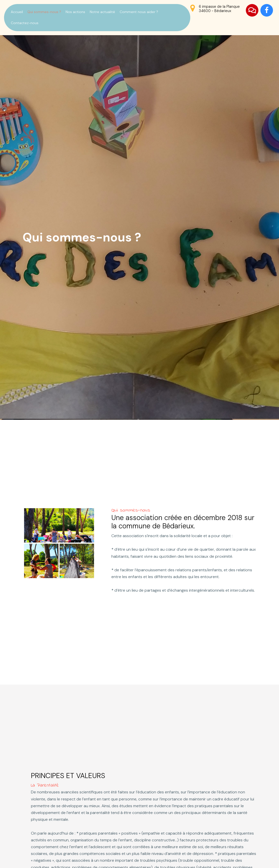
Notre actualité (102, 12)
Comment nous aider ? (139, 12)
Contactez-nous (25, 23)
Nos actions (75, 12)
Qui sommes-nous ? (44, 12)
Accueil (17, 12)
